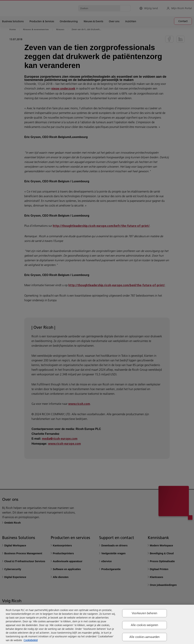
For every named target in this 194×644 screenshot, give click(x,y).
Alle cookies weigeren (145, 625)
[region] (97, 624)
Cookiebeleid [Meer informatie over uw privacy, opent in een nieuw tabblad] (31, 640)
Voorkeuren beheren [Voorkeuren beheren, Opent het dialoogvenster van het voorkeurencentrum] (145, 613)
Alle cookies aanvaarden (145, 637)
